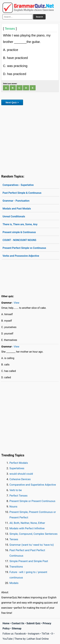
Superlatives (17, 468)
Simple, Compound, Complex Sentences (33, 534)
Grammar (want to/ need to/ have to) (32, 545)
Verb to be (16, 490)
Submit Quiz (33, 623)
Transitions (16, 567)
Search (39, 17)
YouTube (8, 639)
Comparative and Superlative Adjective (33, 485)
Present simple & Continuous (19, 232)
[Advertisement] (30, 139)
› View (16, 303)
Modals (14, 583)
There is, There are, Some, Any (20, 224)
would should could (21, 474)
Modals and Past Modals (17, 209)
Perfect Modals (19, 463)
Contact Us (18, 623)
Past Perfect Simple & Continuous (22, 193)
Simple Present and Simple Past (29, 561)
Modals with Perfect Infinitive (27, 528)
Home (6, 623)
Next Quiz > (12, 102)
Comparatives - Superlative (18, 185)
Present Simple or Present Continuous (32, 501)
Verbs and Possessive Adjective (21, 256)
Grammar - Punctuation (16, 201)
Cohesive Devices (20, 479)
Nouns (13, 506)
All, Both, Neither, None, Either (27, 523)
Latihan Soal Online (38, 639)
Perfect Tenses (18, 496)
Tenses (14, 539)
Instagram (34, 634)
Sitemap (17, 628)
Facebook (20, 634)
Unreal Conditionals (14, 216)
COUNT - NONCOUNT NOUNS (19, 240)
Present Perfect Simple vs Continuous (24, 248)
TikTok (45, 634)
